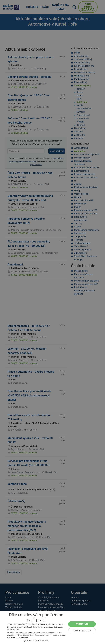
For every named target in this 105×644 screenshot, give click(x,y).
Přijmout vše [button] (82, 624)
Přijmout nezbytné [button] (82, 631)
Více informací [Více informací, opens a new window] (23, 638)
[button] (36, 641)
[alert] (52, 322)
